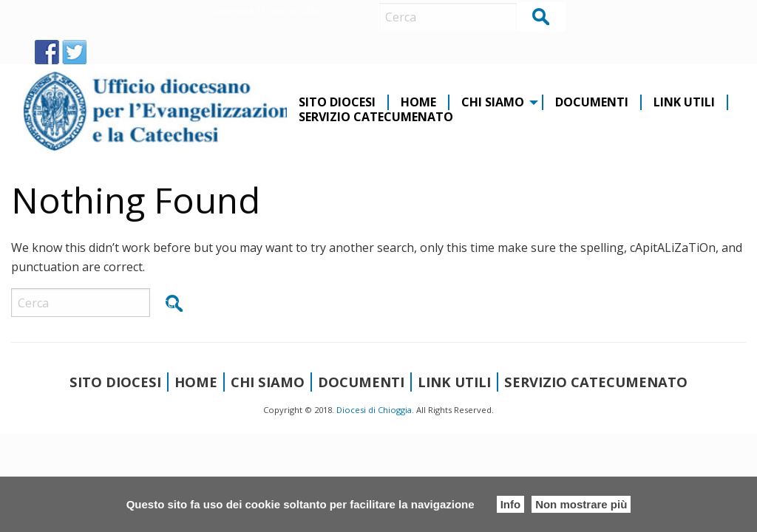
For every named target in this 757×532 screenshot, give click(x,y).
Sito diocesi (337, 102)
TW (74, 52)
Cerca (542, 16)
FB (47, 52)
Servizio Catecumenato (376, 118)
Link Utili (684, 102)
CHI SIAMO (493, 102)
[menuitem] (338, 102)
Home (418, 102)
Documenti (592, 102)
